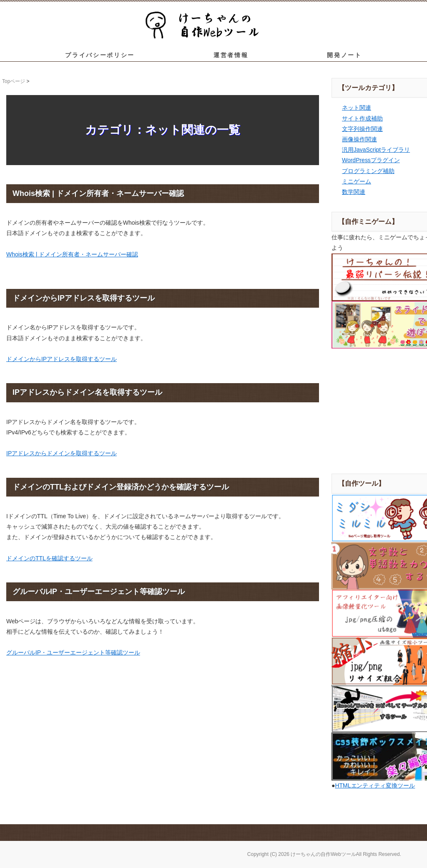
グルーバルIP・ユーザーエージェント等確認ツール (73, 652)
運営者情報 (231, 55)
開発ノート (344, 55)
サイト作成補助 (362, 118)
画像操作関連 (359, 139)
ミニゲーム (357, 181)
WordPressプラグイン (371, 160)
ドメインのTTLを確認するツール (49, 558)
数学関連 (354, 192)
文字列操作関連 (362, 129)
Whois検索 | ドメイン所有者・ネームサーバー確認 (72, 254)
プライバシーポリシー (100, 55)
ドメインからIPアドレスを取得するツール (62, 359)
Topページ (14, 81)
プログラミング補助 (368, 171)
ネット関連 (357, 108)
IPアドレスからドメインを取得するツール (62, 453)
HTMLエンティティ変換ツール (375, 785)
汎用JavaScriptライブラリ (376, 150)
